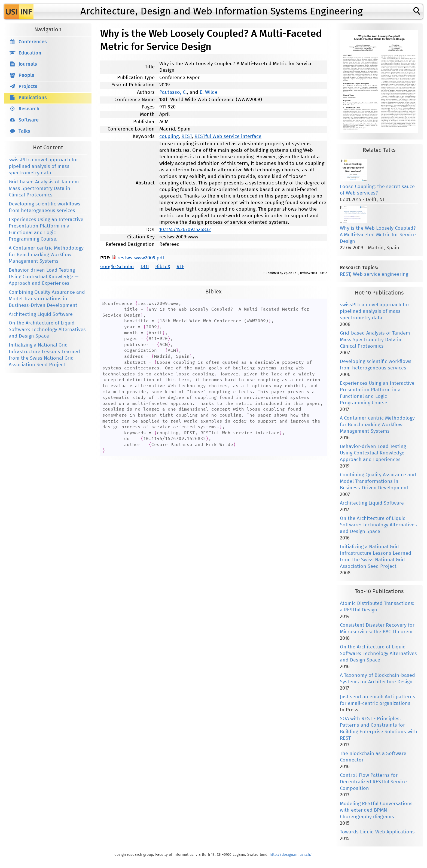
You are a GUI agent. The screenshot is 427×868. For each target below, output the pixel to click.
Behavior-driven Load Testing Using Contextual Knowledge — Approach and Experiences (44, 277)
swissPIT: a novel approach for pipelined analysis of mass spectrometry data (43, 166)
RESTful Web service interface (228, 136)
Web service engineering (381, 274)
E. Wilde (209, 92)
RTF (180, 267)
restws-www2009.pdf (141, 258)
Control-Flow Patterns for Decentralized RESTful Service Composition (373, 782)
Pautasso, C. (173, 92)
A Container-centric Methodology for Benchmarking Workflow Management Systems (46, 255)
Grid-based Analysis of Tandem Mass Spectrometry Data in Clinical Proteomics (44, 189)
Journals (28, 64)
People (26, 75)
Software (29, 120)
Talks (24, 131)
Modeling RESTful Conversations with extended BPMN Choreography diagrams (376, 810)
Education (30, 53)
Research (29, 109)
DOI (145, 267)
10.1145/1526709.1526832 (185, 230)
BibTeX (163, 267)
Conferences (33, 42)
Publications (33, 98)
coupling (169, 136)
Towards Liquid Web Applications (377, 832)
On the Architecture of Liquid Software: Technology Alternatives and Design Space (47, 330)
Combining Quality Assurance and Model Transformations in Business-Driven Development (47, 299)
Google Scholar (117, 267)
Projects (28, 87)
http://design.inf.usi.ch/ (291, 855)
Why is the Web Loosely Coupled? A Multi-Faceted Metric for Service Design (378, 235)
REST (187, 136)
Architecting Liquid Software (41, 314)
